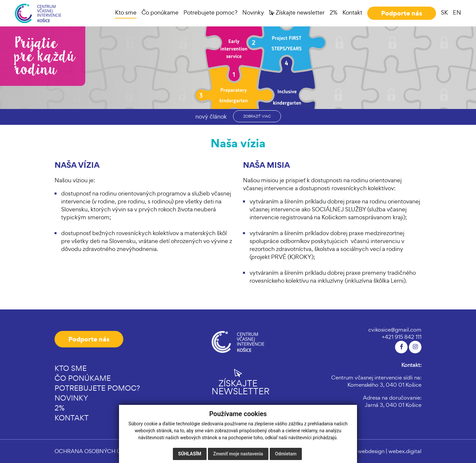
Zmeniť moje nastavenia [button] (238, 454)
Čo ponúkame (83, 378)
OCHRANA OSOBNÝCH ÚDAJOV (97, 451)
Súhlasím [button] (190, 454)
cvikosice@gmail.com (395, 330)
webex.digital (405, 451)
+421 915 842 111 (402, 337)
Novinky (71, 398)
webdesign (371, 451)
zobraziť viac (257, 116)
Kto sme (71, 368)
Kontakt (72, 418)
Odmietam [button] (286, 454)
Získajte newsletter (238, 382)
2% (59, 408)
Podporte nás (89, 339)
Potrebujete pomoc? (97, 388)
